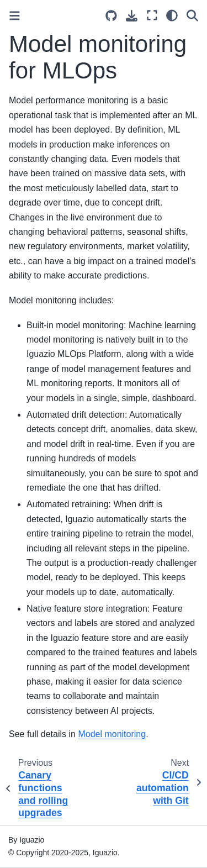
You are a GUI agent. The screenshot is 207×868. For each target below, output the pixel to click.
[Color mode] (172, 15)
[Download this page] (132, 16)
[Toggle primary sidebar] (15, 16)
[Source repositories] (111, 16)
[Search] (192, 15)
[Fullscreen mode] (152, 15)
